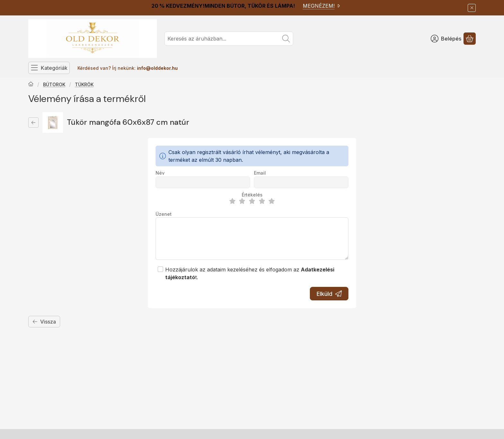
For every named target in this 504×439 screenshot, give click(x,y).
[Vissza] (33, 123)
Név (160, 173)
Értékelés (252, 195)
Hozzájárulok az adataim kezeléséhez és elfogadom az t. (250, 273)
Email (260, 173)
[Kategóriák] (49, 68)
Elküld (329, 294)
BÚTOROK (54, 84)
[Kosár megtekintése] (470, 39)
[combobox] (229, 39)
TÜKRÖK (84, 84)
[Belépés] (446, 39)
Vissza (44, 322)
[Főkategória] (31, 85)
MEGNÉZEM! (322, 6)
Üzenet (164, 214)
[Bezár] (472, 8)
